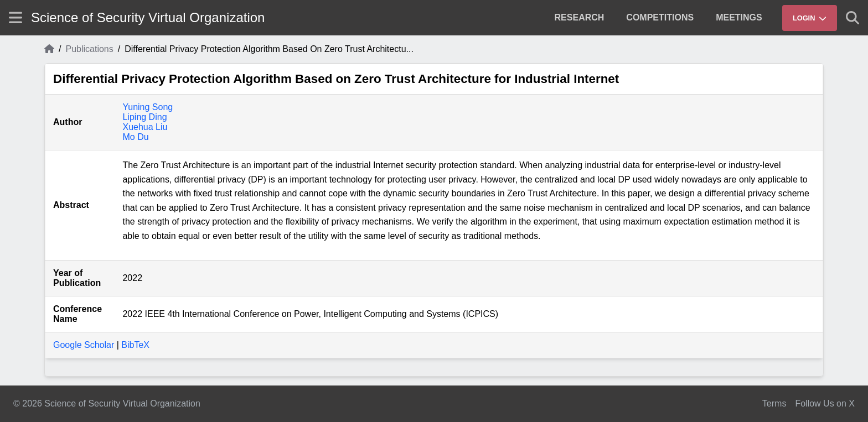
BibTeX (135, 345)
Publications (89, 49)
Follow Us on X (825, 403)
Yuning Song (148, 107)
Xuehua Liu (145, 127)
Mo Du (135, 137)
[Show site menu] (15, 17)
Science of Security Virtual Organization (148, 17)
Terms (774, 403)
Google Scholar (84, 345)
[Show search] (852, 18)
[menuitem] (580, 18)
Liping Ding (144, 117)
